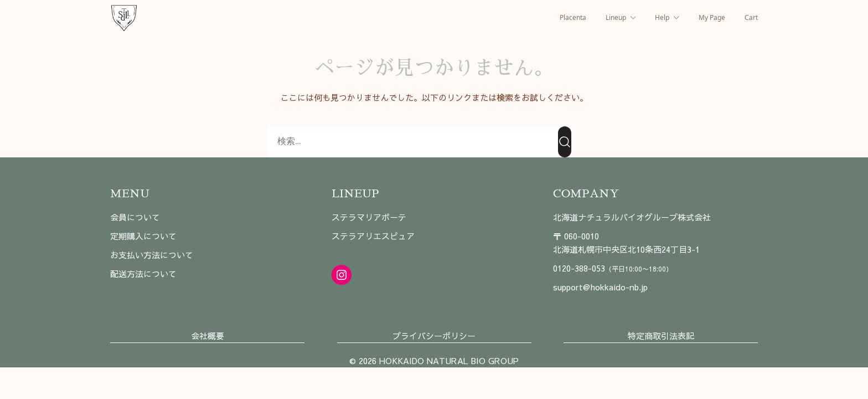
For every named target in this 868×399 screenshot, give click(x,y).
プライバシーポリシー (434, 336)
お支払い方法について (152, 255)
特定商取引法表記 (661, 336)
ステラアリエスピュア (373, 236)
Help (662, 17)
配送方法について (143, 273)
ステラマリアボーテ (369, 217)
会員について (135, 217)
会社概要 (208, 336)
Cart (751, 17)
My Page (712, 17)
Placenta (573, 17)
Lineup (616, 17)
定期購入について (143, 236)
